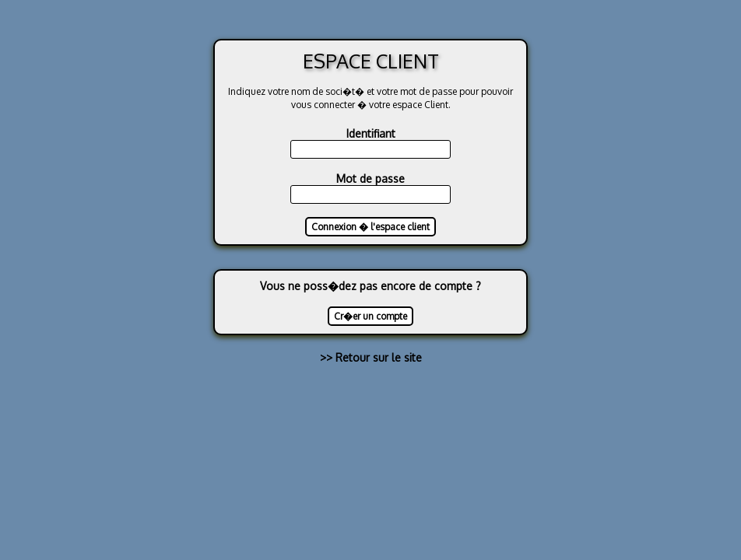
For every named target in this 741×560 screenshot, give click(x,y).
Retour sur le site (379, 357)
